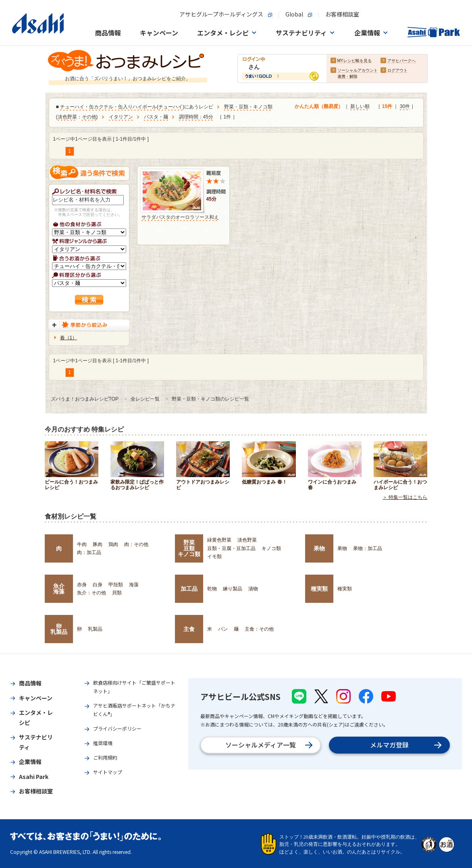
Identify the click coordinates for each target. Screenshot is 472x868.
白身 (98, 585)
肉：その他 (136, 544)
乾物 (212, 589)
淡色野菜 (67, 117)
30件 (405, 107)
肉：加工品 (89, 552)
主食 (189, 629)
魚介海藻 (59, 589)
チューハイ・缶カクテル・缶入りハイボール (108, 107)
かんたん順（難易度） (319, 107)
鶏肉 (113, 544)
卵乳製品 (59, 629)
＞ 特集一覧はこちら (405, 498)
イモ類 (214, 557)
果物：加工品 (368, 548)
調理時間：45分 (196, 117)
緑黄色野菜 (219, 540)
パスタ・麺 (156, 117)
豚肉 (98, 544)
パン (223, 629)
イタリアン (121, 117)
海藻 (134, 585)
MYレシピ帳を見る (355, 61)
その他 (89, 117)
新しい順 (360, 107)
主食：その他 (259, 629)
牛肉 (82, 544)
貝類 (117, 593)
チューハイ (171, 107)
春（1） (69, 338)
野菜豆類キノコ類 (189, 548)
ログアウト (397, 71)
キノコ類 (271, 548)
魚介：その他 (91, 593)
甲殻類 (116, 585)
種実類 (319, 589)
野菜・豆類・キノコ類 (248, 107)
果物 (319, 548)
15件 (387, 107)
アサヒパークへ (401, 61)
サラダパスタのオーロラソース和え (180, 217)
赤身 (82, 585)
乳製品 (95, 629)
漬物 (253, 589)
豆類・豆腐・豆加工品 (231, 548)
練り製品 (233, 589)
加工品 (189, 589)
